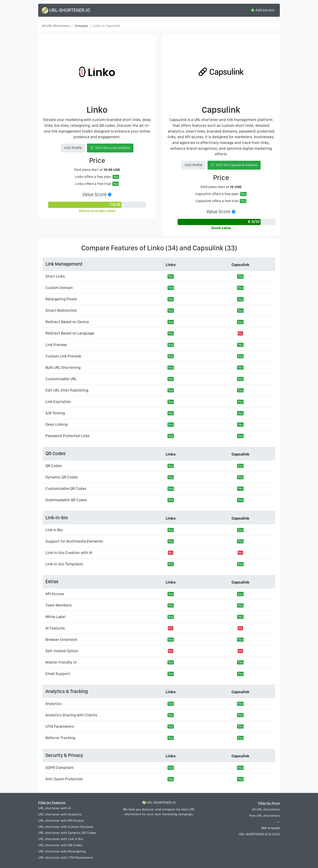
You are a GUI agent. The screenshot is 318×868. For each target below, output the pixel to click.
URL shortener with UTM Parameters (66, 858)
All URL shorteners (266, 809)
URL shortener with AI (55, 808)
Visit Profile (73, 148)
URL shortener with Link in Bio (61, 839)
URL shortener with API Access (61, 821)
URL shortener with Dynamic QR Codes (67, 833)
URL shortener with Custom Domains (66, 827)
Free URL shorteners (264, 816)
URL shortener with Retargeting (62, 851)
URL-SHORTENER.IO (66, 10)
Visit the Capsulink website (234, 165)
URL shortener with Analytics (60, 814)
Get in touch (271, 828)
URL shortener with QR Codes (60, 845)
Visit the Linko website (110, 148)
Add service (262, 10)
